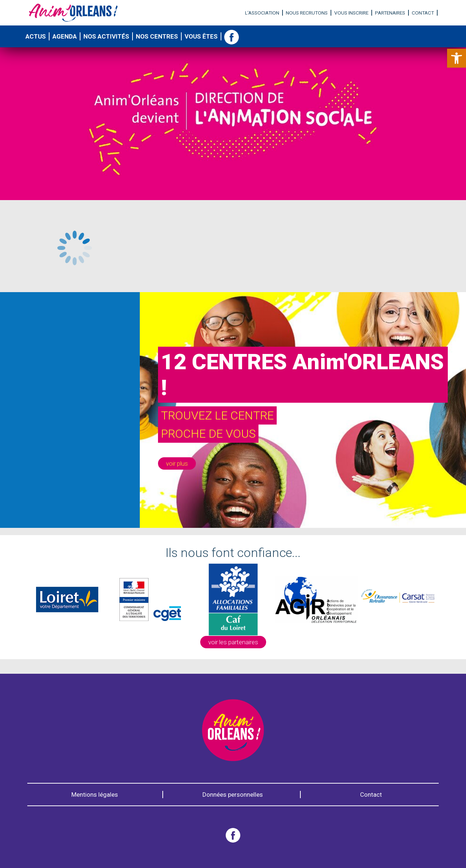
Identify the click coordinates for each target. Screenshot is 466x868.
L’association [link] (262, 13)
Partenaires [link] (390, 13)
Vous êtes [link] (201, 36)
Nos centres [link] (157, 36)
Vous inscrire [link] (351, 13)
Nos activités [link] (106, 36)
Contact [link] (423, 13)
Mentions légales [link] (95, 795)
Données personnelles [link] (233, 795)
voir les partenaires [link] (233, 642)
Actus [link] (36, 36)
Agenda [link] (65, 36)
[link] (457, 58)
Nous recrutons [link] (307, 13)
